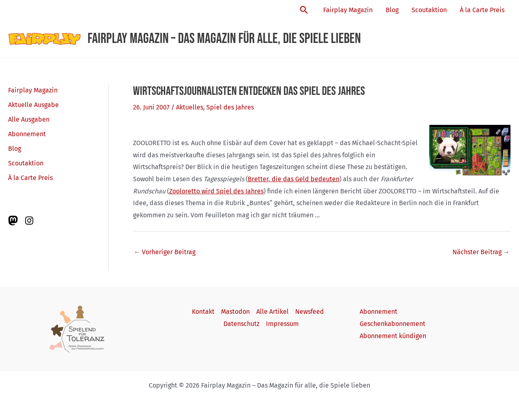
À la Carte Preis (482, 10)
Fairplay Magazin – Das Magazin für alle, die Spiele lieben (224, 39)
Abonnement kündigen (393, 336)
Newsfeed (310, 312)
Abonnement (27, 134)
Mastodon (235, 312)
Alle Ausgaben (29, 119)
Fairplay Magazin (348, 10)
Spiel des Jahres (230, 107)
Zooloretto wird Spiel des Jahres (216, 191)
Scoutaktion (429, 10)
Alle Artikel (272, 312)
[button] (304, 10)
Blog (392, 10)
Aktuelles (190, 107)
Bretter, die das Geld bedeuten (294, 179)
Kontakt (203, 312)
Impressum (282, 324)
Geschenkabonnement (392, 324)
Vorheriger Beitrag (165, 252)
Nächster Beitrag (481, 252)
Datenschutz (241, 324)
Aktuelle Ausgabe (33, 105)
